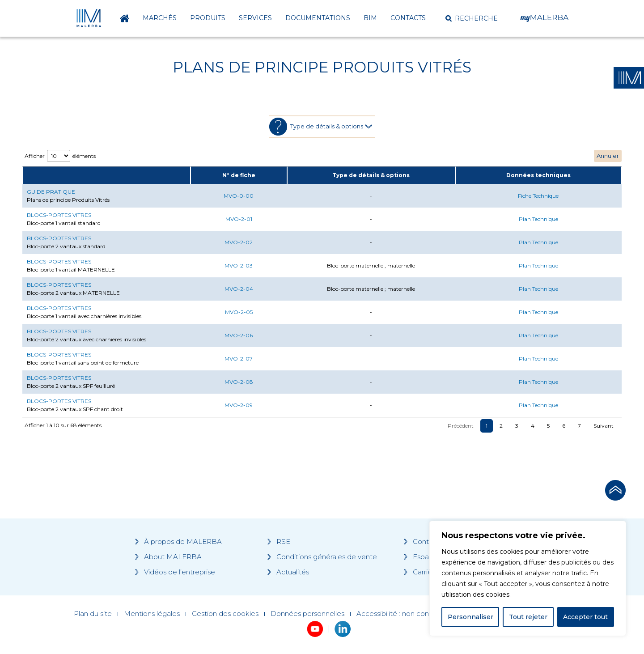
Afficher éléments (60, 156)
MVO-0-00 (239, 196)
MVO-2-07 (239, 359)
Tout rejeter (528, 617)
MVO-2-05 (239, 312)
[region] (528, 578)
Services (255, 18)
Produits (208, 18)
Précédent (461, 426)
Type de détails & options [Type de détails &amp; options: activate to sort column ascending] (371, 175)
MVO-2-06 (239, 335)
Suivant (604, 426)
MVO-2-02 (239, 242)
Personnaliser (470, 617)
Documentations (318, 18)
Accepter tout (585, 617)
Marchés (160, 18)
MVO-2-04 (239, 289)
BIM (370, 18)
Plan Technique (538, 219)
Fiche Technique (538, 196)
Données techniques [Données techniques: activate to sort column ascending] (538, 175)
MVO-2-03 (239, 265)
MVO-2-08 (239, 382)
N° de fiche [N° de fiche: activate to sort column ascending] (239, 175)
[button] (472, 18)
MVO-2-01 (239, 219)
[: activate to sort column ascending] (106, 175)
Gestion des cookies (225, 614)
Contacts (408, 18)
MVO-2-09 (239, 405)
